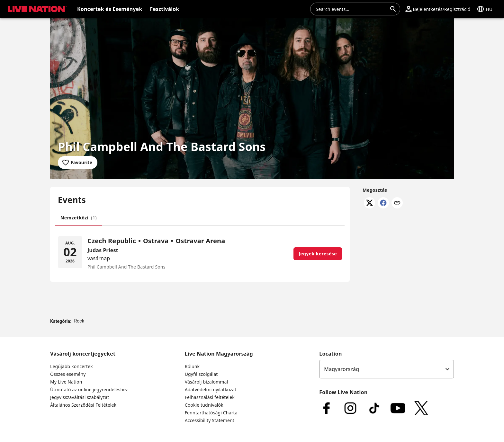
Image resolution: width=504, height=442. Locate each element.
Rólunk (192, 366)
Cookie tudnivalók (204, 405)
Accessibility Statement (210, 420)
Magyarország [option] (342, 369)
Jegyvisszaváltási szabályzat (80, 397)
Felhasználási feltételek (210, 397)
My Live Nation (66, 382)
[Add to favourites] (78, 163)
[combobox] (351, 9)
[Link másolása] (397, 203)
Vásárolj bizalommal (207, 382)
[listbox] (387, 369)
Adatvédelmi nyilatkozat (211, 389)
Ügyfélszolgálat (201, 374)
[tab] (79, 218)
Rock (79, 321)
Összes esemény (68, 374)
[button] (438, 9)
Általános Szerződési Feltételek (83, 405)
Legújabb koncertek (72, 366)
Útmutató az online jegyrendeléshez (89, 389)
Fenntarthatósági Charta (211, 413)
